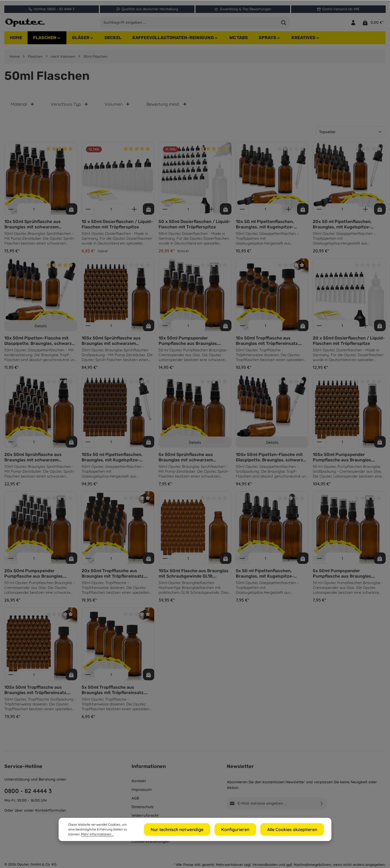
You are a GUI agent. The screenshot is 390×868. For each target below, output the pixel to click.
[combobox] (189, 24)
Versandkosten (265, 864)
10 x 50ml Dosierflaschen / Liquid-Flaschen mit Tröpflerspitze (117, 227)
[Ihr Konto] (353, 24)
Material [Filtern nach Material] (23, 107)
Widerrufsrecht (145, 815)
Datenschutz (143, 807)
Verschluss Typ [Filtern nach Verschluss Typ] (70, 107)
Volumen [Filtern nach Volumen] (117, 107)
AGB (135, 798)
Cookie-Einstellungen (150, 841)
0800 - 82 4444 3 (28, 791)
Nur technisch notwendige (194, 829)
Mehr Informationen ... (85, 834)
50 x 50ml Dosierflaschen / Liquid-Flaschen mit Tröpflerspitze (195, 227)
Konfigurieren (246, 829)
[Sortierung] (351, 135)
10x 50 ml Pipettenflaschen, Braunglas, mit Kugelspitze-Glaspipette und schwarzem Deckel (265, 227)
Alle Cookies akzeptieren (296, 829)
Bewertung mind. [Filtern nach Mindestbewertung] (167, 107)
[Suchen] (284, 24)
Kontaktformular (51, 810)
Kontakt (139, 781)
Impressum (142, 790)
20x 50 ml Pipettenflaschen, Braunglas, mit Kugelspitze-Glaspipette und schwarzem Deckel (342, 227)
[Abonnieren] (322, 803)
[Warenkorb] (373, 24)
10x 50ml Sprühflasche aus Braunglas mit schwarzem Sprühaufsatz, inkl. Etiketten (34, 227)
